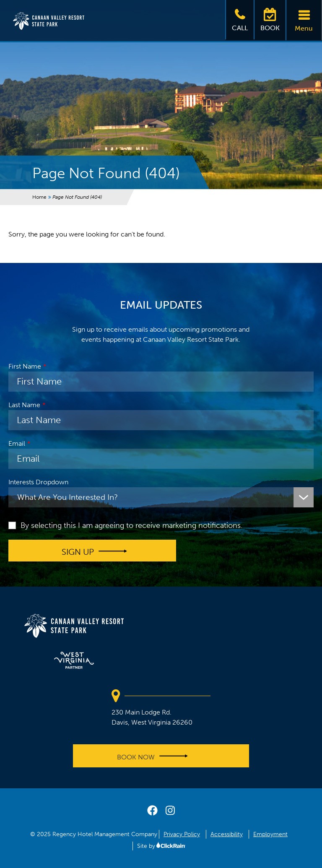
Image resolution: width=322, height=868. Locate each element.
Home (39, 197)
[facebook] (152, 812)
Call (240, 19)
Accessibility (227, 834)
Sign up (78, 551)
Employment (270, 834)
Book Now (136, 757)
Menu (304, 19)
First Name (25, 366)
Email (17, 443)
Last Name (24, 405)
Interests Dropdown (38, 482)
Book (270, 19)
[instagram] (170, 812)
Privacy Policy (182, 834)
